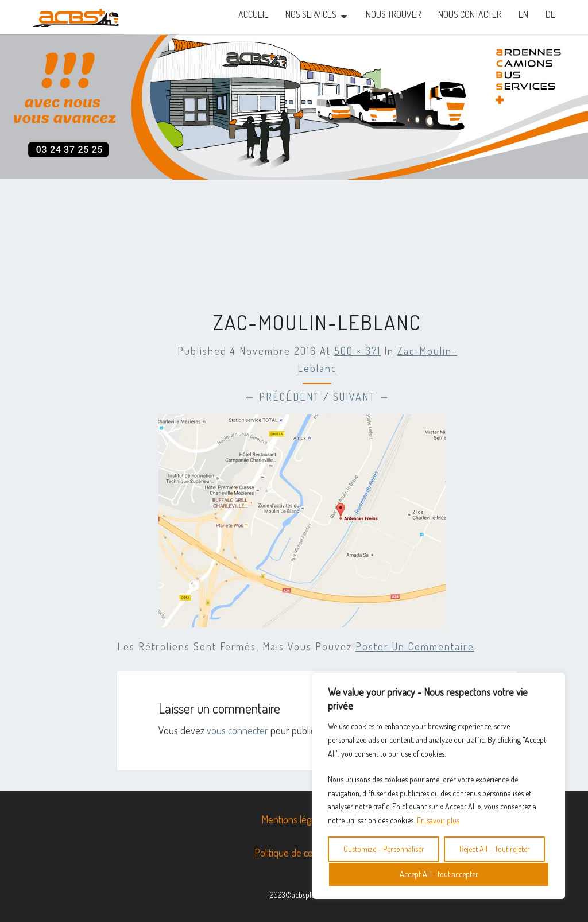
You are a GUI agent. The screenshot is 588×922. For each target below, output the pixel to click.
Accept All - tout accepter (439, 874)
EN (523, 14)
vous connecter (237, 730)
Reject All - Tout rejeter (495, 849)
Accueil (253, 14)
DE (550, 14)
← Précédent (282, 397)
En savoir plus (438, 820)
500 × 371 (357, 351)
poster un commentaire (415, 646)
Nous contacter (470, 14)
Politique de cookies (294, 853)
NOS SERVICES (311, 14)
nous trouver (393, 14)
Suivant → (362, 397)
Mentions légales (294, 819)
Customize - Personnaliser (384, 849)
